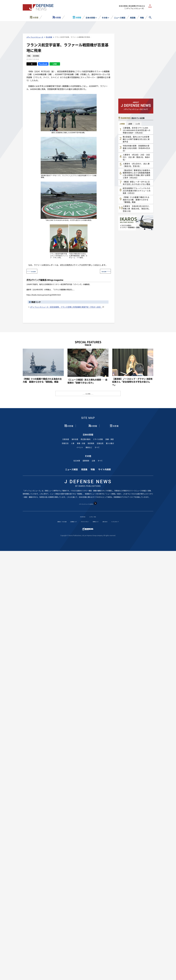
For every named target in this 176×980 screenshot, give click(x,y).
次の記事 (35, 271)
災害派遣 (66, 439)
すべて (97, 447)
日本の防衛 (90, 18)
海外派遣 (75, 439)
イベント (80, 447)
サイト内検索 (105, 469)
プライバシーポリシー (84, 521)
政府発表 (91, 443)
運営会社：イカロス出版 (46, 521)
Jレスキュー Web (95, 516)
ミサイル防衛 (98, 439)
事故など (89, 447)
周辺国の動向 (86, 439)
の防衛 (34, 17)
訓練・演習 (110, 439)
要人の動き (110, 443)
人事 (73, 443)
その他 (105, 18)
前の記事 (102, 271)
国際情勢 (86, 460)
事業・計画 (81, 443)
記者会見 (100, 443)
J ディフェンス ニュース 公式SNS (88, 504)
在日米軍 (77, 460)
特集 (142, 18)
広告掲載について (65, 521)
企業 (93, 460)
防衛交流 (65, 443)
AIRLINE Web (80, 516)
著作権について (101, 521)
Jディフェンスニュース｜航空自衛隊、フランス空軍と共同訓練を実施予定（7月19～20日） (66, 307)
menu (150, 9)
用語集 (133, 18)
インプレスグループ (132, 521)
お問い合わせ (116, 521)
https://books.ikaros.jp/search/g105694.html (44, 295)
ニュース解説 (120, 18)
